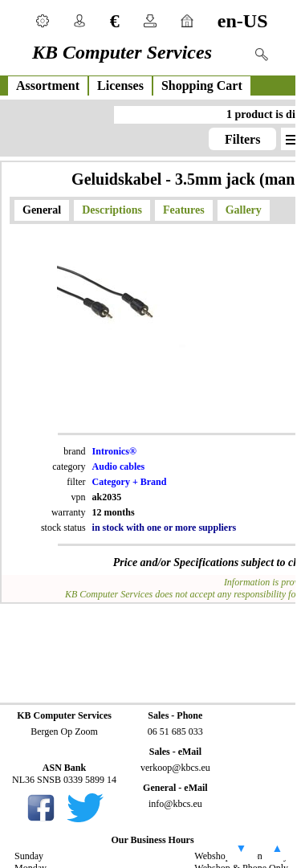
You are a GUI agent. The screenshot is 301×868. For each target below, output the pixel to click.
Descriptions (112, 210)
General (42, 210)
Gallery (244, 210)
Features (184, 210)
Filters (242, 139)
